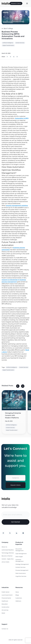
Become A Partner (7, 556)
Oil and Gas (5, 610)
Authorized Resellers (8, 550)
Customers (19, 598)
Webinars (18, 601)
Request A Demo (16, 3)
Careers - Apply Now (8, 559)
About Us (4, 547)
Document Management (20, 550)
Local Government (7, 595)
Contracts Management (20, 560)
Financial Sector (6, 598)
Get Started (15, 522)
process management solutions (17, 206)
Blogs (17, 595)
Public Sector (6, 592)
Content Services (21, 567)
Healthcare (5, 601)
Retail (3, 613)
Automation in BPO (22, 118)
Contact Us (15, 478)
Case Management (21, 554)
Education (5, 604)
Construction (5, 607)
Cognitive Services (21, 576)
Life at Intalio (5, 562)
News (17, 592)
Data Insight (19, 557)
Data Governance (21, 573)
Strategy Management (22, 564)
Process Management (22, 570)
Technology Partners (8, 553)
